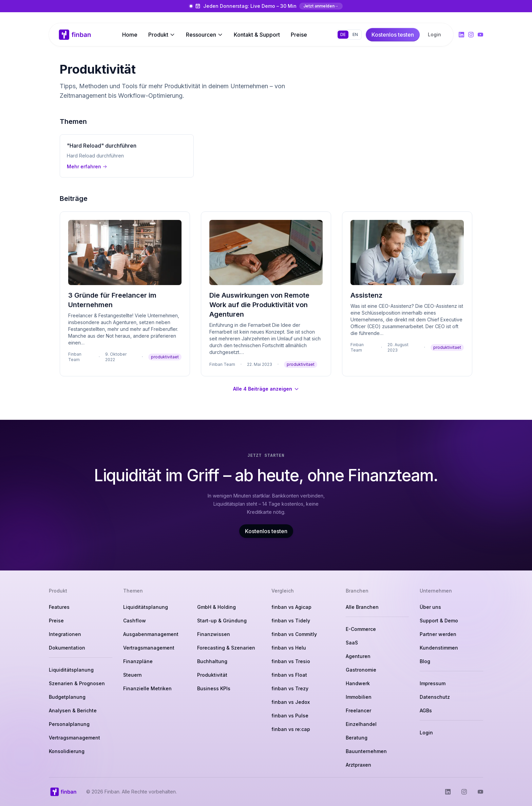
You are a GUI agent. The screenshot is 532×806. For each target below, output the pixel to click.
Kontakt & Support (257, 35)
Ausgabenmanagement (151, 634)
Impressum (433, 683)
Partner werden (438, 634)
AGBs (426, 710)
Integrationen (65, 634)
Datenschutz (435, 697)
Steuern (132, 675)
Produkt (162, 35)
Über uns (430, 607)
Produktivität (212, 675)
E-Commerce (361, 629)
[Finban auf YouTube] (480, 35)
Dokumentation (67, 648)
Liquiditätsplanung (71, 670)
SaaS (352, 643)
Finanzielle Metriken (147, 688)
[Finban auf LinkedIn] (461, 35)
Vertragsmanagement (74, 738)
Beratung (357, 738)
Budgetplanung (67, 697)
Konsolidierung (67, 751)
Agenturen (358, 656)
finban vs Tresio (291, 661)
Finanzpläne (138, 661)
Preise (299, 35)
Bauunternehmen (366, 751)
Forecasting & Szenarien (226, 648)
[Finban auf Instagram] (471, 35)
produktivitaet (165, 357)
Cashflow (135, 621)
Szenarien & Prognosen (77, 683)
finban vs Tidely (291, 621)
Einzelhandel (361, 724)
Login (434, 34)
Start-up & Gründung (222, 621)
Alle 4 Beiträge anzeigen (266, 389)
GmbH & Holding (216, 607)
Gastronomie (361, 670)
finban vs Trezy (290, 688)
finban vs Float (289, 675)
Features (59, 607)
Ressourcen (204, 35)
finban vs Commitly (294, 634)
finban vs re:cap (291, 729)
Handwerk (358, 683)
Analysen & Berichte (73, 710)
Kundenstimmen (439, 648)
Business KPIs (214, 688)
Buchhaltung (212, 661)
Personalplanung (69, 724)
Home (130, 35)
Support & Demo (439, 621)
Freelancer (358, 710)
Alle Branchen (362, 607)
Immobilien (359, 697)
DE (343, 34)
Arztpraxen (358, 765)
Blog (425, 661)
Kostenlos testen (266, 531)
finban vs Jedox (291, 702)
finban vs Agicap (291, 607)
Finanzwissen (214, 634)
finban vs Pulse (290, 716)
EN (355, 34)
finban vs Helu (289, 648)
